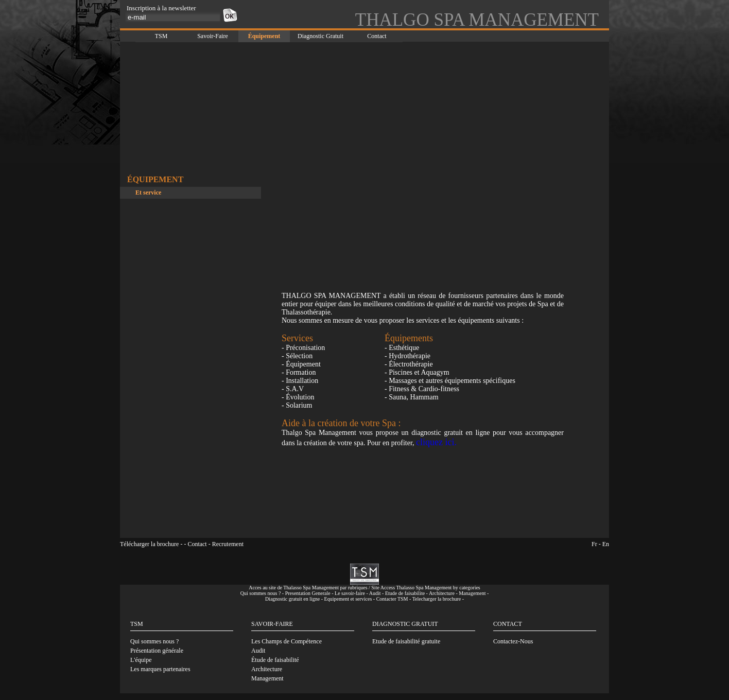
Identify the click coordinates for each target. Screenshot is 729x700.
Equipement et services (348, 599)
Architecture (442, 593)
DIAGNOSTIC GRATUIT (405, 624)
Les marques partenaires (160, 669)
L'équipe (141, 660)
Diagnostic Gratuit (320, 36)
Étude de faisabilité (275, 660)
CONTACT (508, 624)
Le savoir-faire (350, 593)
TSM (161, 36)
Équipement (264, 36)
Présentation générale (157, 651)
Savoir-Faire (213, 36)
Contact (377, 36)
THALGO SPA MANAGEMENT (477, 20)
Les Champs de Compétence (287, 641)
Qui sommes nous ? (261, 593)
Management (472, 593)
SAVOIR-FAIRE (272, 624)
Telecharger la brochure (437, 599)
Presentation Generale (308, 593)
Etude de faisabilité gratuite (406, 641)
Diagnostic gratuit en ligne (292, 599)
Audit (375, 593)
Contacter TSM (392, 599)
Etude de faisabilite (405, 593)
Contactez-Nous (513, 641)
